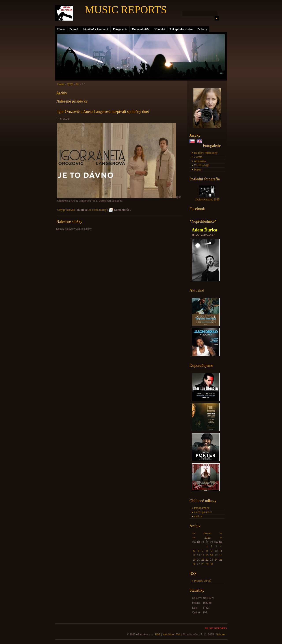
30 (211, 564)
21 (203, 560)
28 (203, 564)
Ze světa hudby (97, 210)
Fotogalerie (120, 29)
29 (207, 564)
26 (194, 564)
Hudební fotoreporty (206, 153)
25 (221, 560)
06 (77, 84)
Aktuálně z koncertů (95, 29)
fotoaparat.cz (202, 508)
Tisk (178, 635)
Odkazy (202, 29)
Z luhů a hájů (202, 165)
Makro (198, 170)
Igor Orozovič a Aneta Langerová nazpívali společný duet (103, 112)
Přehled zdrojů (203, 581)
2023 (207, 538)
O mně (74, 29)
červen (207, 533)
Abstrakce (200, 161)
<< (194, 533)
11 (221, 551)
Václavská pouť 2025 (207, 200)
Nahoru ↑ (221, 635)
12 (194, 555)
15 (207, 555)
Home (61, 29)
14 (203, 555)
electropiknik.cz (203, 512)
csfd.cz (198, 516)
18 (221, 555)
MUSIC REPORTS (126, 10)
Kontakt (160, 29)
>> (221, 533)
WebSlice (168, 635)
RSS (158, 635)
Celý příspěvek (66, 210)
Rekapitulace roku (181, 29)
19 (194, 560)
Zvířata (198, 157)
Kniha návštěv (141, 29)
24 (216, 560)
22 (207, 560)
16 (211, 555)
